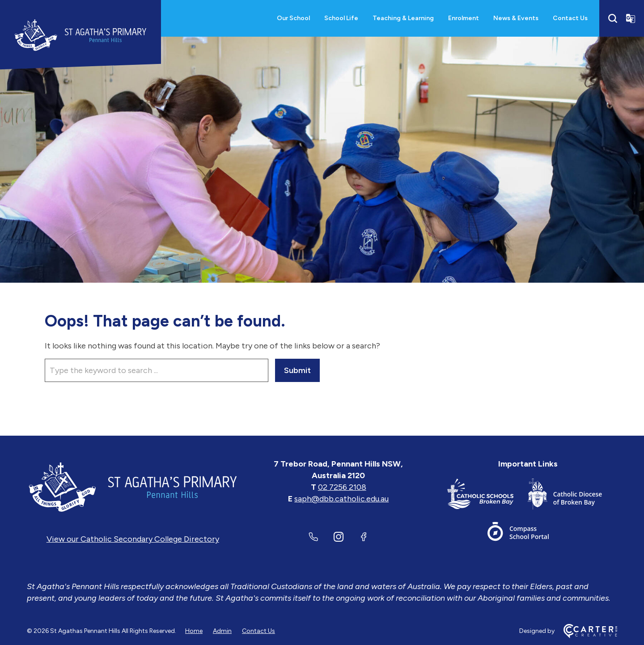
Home (194, 631)
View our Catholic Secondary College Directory (133, 539)
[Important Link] (487, 496)
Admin (222, 631)
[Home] (133, 487)
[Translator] (631, 18)
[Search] (613, 18)
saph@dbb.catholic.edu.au (341, 499)
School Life (341, 18)
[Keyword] (157, 370)
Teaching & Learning (403, 18)
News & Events (516, 18)
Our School (293, 18)
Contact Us (570, 18)
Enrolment (464, 18)
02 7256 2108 (342, 487)
